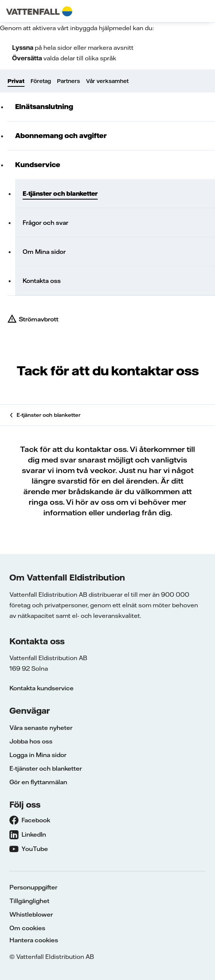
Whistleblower (31, 914)
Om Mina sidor (44, 252)
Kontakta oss (42, 281)
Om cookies (27, 928)
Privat (16, 81)
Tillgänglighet (29, 901)
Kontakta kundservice (41, 688)
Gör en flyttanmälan (38, 782)
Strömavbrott (39, 319)
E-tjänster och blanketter (60, 194)
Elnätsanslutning (44, 107)
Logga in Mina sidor (38, 755)
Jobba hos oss (31, 741)
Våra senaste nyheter (41, 728)
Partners (68, 81)
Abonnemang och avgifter (61, 136)
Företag (41, 81)
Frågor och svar (45, 223)
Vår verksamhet (107, 81)
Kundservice (38, 165)
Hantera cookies (34, 940)
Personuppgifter (33, 887)
